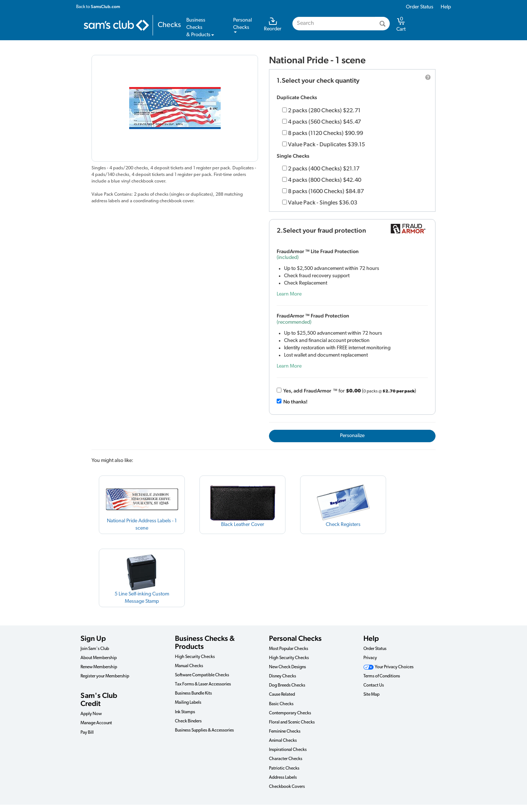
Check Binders (188, 721)
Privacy (370, 658)
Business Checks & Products (205, 642)
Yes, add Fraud (307, 391)
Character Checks (286, 759)
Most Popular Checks (289, 649)
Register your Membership (105, 676)
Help (446, 7)
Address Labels (283, 778)
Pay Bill (87, 733)
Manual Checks (189, 666)
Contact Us (374, 685)
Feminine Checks (285, 732)
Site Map (371, 695)
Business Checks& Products (200, 28)
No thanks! (295, 402)
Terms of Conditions (382, 676)
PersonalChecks (242, 25)
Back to (98, 7)
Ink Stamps (185, 712)
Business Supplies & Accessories (204, 730)
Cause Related (282, 695)
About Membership (99, 658)
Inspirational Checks (288, 750)
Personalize (352, 436)
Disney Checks (283, 676)
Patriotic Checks (284, 768)
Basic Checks (281, 704)
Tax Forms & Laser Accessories (203, 684)
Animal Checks (283, 741)
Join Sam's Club (95, 649)
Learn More (289, 294)
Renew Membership (99, 667)
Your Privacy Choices (388, 667)
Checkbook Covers (287, 787)
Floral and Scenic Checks (292, 722)
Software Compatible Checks (202, 675)
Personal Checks (295, 638)
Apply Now (91, 714)
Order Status (420, 7)
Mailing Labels (188, 703)
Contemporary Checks (290, 713)
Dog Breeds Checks (287, 685)
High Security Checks (195, 657)
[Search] (382, 24)
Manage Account (96, 723)
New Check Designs (287, 667)
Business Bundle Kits (193, 693)
